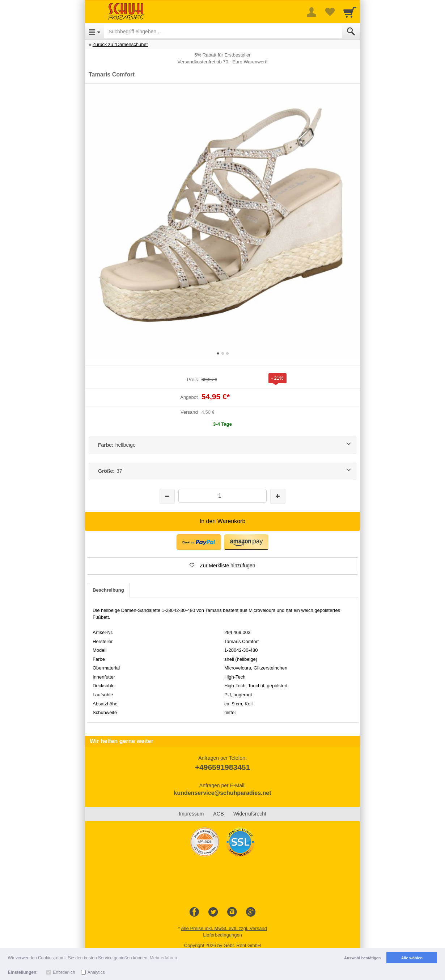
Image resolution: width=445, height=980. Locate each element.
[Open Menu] (95, 32)
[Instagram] (232, 912)
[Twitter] (213, 912)
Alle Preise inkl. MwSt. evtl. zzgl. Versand (224, 928)
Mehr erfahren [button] (163, 958)
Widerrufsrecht (250, 814)
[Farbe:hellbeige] (223, 445)
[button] (199, 542)
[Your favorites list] (330, 12)
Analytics (96, 972)
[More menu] (311, 12)
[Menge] (222, 496)
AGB (219, 814)
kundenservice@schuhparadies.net (222, 793)
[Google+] (251, 912)
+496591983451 (223, 767)
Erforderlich (64, 972)
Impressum (191, 814)
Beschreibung (108, 590)
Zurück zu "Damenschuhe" (120, 44)
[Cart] (350, 12)
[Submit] (351, 32)
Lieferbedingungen (223, 935)
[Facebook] (194, 912)
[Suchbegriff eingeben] (223, 32)
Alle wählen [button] (412, 958)
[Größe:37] (223, 471)
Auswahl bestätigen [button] (362, 958)
